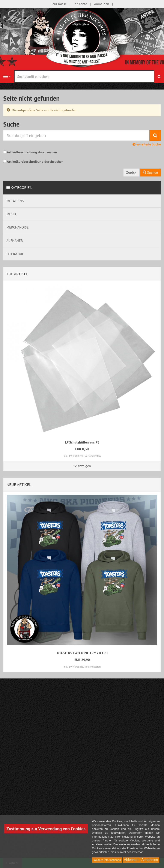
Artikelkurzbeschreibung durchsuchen (35, 162)
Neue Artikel (19, 485)
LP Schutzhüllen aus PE (82, 442)
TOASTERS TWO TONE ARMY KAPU (82, 653)
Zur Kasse (59, 4)
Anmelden (102, 4)
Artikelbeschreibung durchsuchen (32, 152)
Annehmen (150, 860)
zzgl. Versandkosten (90, 456)
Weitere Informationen (107, 860)
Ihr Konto (80, 4)
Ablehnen (131, 860)
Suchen (150, 172)
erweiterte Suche (147, 144)
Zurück (131, 172)
